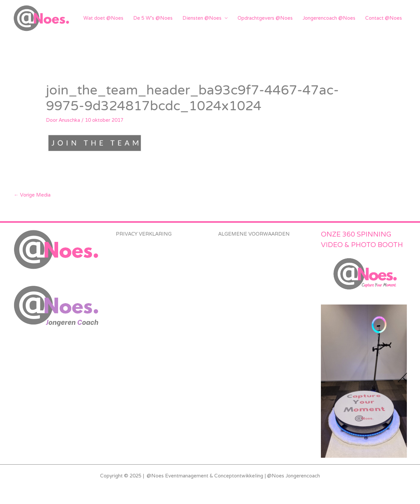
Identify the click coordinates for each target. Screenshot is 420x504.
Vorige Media (32, 195)
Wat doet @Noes (103, 18)
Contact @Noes (384, 18)
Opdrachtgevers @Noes (265, 18)
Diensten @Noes (202, 18)
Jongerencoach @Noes (329, 18)
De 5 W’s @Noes (153, 18)
